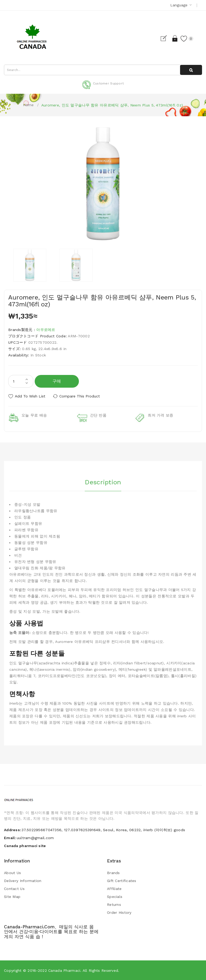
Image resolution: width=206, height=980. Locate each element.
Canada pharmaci (64, 970)
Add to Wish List (30, 396)
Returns (114, 905)
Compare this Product (80, 396)
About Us (12, 873)
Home (28, 105)
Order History (119, 912)
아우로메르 (46, 330)
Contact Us (14, 889)
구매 (57, 381)
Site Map (12, 897)
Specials (115, 897)
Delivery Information (23, 881)
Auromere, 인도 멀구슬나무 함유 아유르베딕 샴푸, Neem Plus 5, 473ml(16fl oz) (112, 105)
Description (103, 482)
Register (166, 38)
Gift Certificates (122, 881)
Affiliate (114, 889)
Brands (113, 873)
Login (175, 38)
